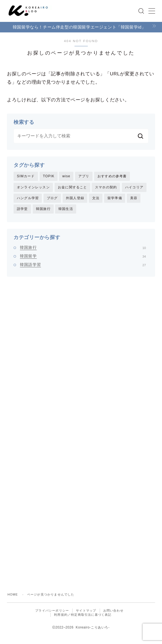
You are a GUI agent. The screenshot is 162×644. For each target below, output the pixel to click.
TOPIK (49, 176)
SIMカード (26, 176)
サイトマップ (86, 611)
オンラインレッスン (33, 187)
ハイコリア (134, 187)
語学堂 (22, 209)
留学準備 (115, 198)
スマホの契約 (106, 187)
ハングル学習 (28, 198)
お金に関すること (73, 187)
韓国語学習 (83, 265)
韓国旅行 (43, 209)
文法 (96, 198)
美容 (134, 198)
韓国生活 (66, 209)
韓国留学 (83, 256)
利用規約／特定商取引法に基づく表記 (83, 615)
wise (66, 176)
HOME (13, 595)
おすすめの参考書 (112, 176)
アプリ (84, 176)
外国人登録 (75, 198)
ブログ (52, 198)
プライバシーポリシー (52, 611)
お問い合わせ (113, 611)
